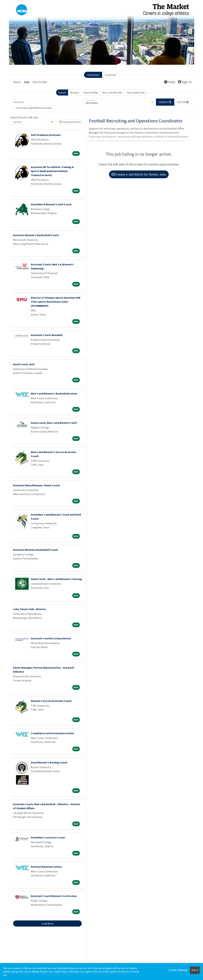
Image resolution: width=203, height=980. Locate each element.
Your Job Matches (112, 92)
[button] (183, 102)
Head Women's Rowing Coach (49, 762)
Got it (195, 970)
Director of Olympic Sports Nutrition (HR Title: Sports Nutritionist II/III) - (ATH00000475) (56, 302)
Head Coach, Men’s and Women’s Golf (54, 423)
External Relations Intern (46, 867)
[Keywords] (48, 102)
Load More (47, 924)
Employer (111, 75)
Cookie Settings (178, 970)
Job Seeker (93, 75)
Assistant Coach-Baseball (47, 335)
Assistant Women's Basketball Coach (36, 235)
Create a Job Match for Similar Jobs (139, 174)
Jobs (26, 82)
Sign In (185, 82)
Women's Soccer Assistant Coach (51, 701)
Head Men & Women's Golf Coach (51, 204)
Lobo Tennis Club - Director (29, 609)
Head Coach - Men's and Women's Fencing (56, 579)
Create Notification (70, 122)
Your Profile (40, 82)
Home (17, 82)
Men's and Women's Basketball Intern (54, 393)
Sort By (17, 122)
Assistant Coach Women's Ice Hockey (54, 896)
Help (170, 82)
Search (62, 92)
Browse (75, 92)
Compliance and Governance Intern (52, 733)
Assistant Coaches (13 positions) (51, 638)
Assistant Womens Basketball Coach (35, 550)
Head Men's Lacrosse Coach (48, 837)
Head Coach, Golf (24, 364)
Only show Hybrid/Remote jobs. (34, 108)
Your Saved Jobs (136, 92)
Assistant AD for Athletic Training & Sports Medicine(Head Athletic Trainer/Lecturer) (52, 171)
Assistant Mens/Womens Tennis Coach (36, 485)
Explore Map (91, 92)
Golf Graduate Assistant (46, 135)
